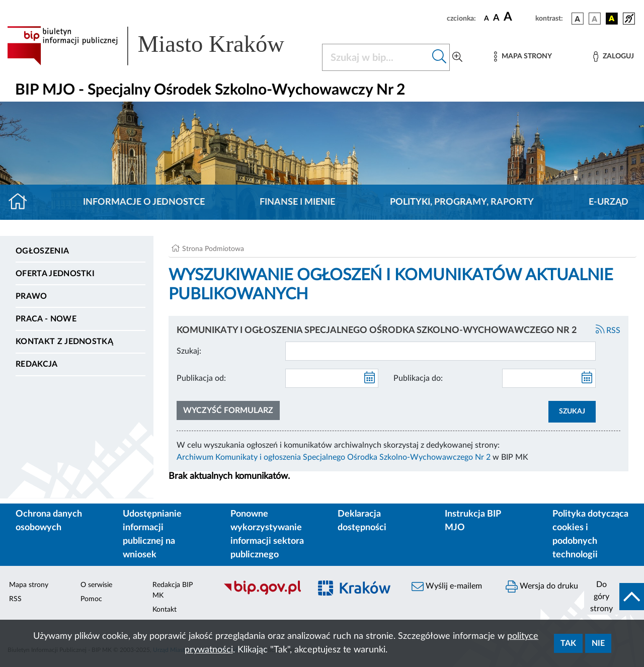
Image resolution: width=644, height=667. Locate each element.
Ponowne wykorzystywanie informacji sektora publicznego (267, 534)
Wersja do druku (542, 587)
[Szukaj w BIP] (376, 57)
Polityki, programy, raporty (462, 202)
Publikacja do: (418, 378)
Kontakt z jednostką (64, 342)
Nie (598, 643)
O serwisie (96, 585)
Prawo (31, 296)
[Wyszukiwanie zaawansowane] (457, 57)
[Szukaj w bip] (439, 57)
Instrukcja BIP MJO (473, 521)
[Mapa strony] (523, 57)
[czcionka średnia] (496, 18)
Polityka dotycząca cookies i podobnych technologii (590, 534)
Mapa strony (29, 585)
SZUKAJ (572, 411)
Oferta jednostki (55, 274)
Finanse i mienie (297, 202)
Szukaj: (189, 351)
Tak (568, 643)
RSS (608, 330)
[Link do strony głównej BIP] (158, 46)
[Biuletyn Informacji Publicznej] (262, 594)
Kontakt (165, 610)
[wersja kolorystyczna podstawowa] (578, 19)
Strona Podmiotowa (213, 249)
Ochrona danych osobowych (49, 521)
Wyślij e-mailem (447, 587)
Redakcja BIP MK (173, 590)
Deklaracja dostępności (362, 521)
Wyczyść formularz (228, 410)
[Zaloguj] (613, 57)
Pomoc (91, 599)
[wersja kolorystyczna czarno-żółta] (612, 19)
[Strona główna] (22, 202)
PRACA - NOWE (46, 319)
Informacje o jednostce (144, 202)
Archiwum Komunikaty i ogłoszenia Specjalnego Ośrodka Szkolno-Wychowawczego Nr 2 (334, 457)
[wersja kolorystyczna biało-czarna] (595, 19)
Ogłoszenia (42, 251)
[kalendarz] (370, 378)
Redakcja (37, 364)
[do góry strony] (614, 597)
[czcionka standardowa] (487, 18)
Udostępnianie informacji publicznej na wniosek (152, 534)
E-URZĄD (609, 202)
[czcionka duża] (518, 17)
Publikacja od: (201, 378)
